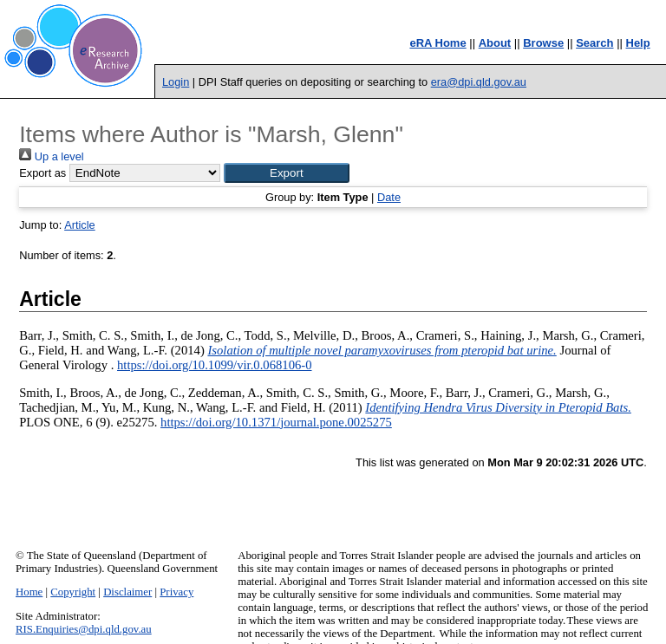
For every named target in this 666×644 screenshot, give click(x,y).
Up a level (51, 156)
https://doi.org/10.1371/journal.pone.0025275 (276, 422)
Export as (42, 173)
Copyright (73, 592)
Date (389, 197)
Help (638, 43)
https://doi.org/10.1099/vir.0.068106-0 (214, 365)
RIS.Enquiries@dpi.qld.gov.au (84, 629)
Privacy (176, 592)
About (495, 43)
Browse (543, 43)
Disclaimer (127, 592)
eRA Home (437, 43)
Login (176, 82)
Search (594, 43)
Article (80, 225)
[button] (287, 173)
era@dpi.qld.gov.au (479, 82)
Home (29, 592)
